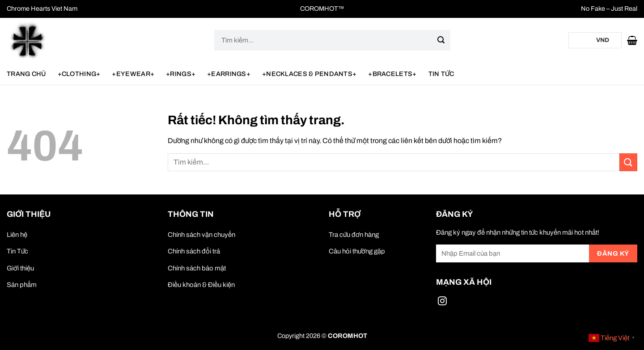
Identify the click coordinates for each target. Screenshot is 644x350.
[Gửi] (441, 40)
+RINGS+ (181, 74)
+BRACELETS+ (392, 74)
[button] (632, 40)
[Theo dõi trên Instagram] (442, 302)
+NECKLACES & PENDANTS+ (309, 74)
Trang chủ (26, 74)
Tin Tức (441, 74)
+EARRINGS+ (229, 74)
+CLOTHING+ (79, 74)
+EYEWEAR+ (133, 74)
